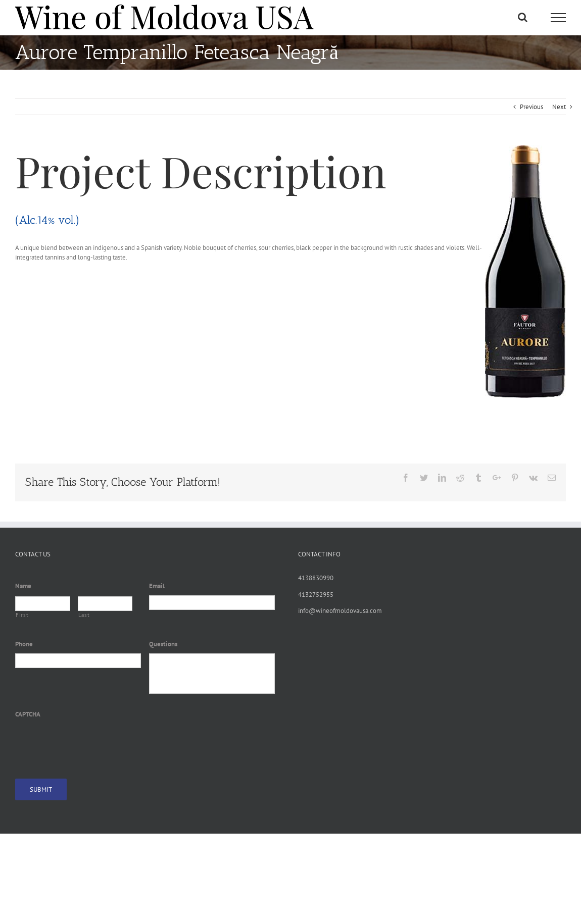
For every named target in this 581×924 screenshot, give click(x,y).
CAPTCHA (28, 714)
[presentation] (92, 743)
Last (84, 615)
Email (157, 586)
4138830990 (316, 578)
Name (23, 586)
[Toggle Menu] (558, 18)
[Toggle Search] (523, 17)
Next (559, 107)
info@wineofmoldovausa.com (340, 611)
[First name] (43, 604)
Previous (531, 107)
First (22, 615)
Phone (24, 644)
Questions (163, 644)
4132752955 (316, 595)
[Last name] (105, 604)
